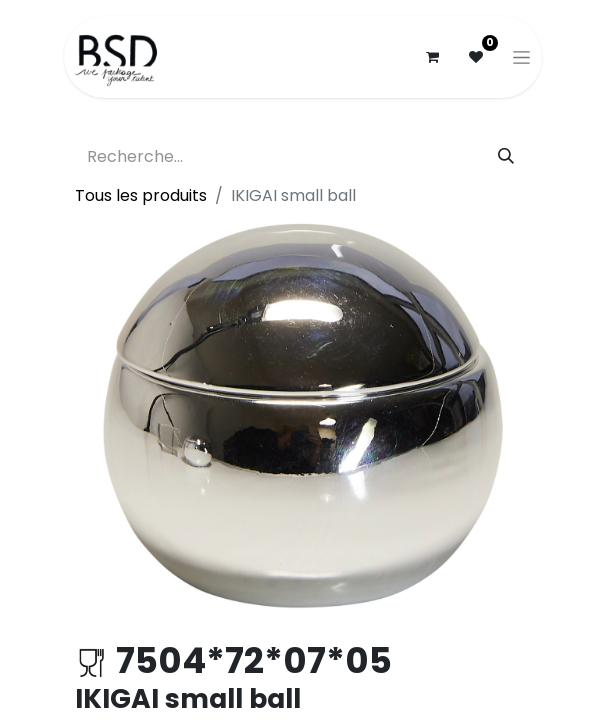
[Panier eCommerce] (432, 57)
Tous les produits (141, 195)
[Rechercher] (506, 157)
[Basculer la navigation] (521, 57)
